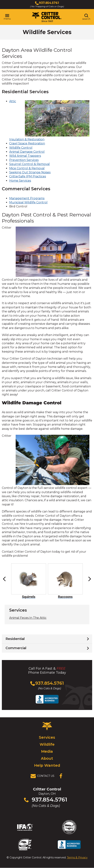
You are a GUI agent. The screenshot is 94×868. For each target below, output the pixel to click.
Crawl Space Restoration (27, 143)
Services (47, 737)
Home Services (20, 181)
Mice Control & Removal (27, 168)
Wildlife (47, 744)
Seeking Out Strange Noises (30, 172)
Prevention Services (24, 160)
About (47, 758)
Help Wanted (47, 765)
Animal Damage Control (27, 152)
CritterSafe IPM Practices (28, 176)
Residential (15, 639)
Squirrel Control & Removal (29, 164)
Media (47, 751)
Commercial (16, 648)
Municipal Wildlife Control (28, 202)
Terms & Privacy (77, 857)
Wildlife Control (21, 148)
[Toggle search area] (86, 17)
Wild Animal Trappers (25, 156)
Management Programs (27, 198)
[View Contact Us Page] (43, 776)
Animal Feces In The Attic (28, 618)
